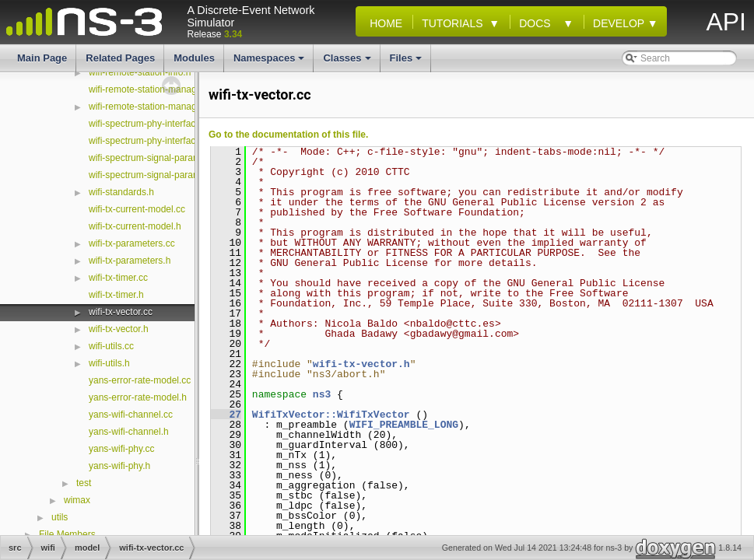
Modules (194, 58)
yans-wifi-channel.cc (131, 415)
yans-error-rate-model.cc (140, 380)
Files (407, 62)
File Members (67, 534)
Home (383, 23)
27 (226, 415)
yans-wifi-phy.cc (121, 449)
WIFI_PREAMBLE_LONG (404, 425)
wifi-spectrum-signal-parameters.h (159, 175)
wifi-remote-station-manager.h (151, 107)
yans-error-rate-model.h (138, 397)
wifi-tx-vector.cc (121, 312)
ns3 (322, 394)
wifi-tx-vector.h (119, 329)
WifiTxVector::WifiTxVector (331, 415)
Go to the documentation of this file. (288, 135)
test (84, 483)
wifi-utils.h (109, 363)
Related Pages (120, 58)
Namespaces (270, 62)
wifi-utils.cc (111, 346)
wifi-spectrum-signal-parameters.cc (161, 158)
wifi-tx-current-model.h (135, 226)
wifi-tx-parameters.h (130, 261)
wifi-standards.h (121, 192)
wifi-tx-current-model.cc (137, 209)
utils (60, 517)
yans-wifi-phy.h (119, 466)
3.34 (233, 34)
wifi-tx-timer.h (116, 295)
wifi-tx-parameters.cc (132, 243)
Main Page (42, 58)
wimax (77, 500)
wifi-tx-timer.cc (118, 278)
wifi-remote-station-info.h (140, 72)
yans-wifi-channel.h (129, 432)
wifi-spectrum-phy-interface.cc (151, 124)
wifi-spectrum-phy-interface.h (149, 141)
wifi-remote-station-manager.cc (153, 89)
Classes (348, 62)
